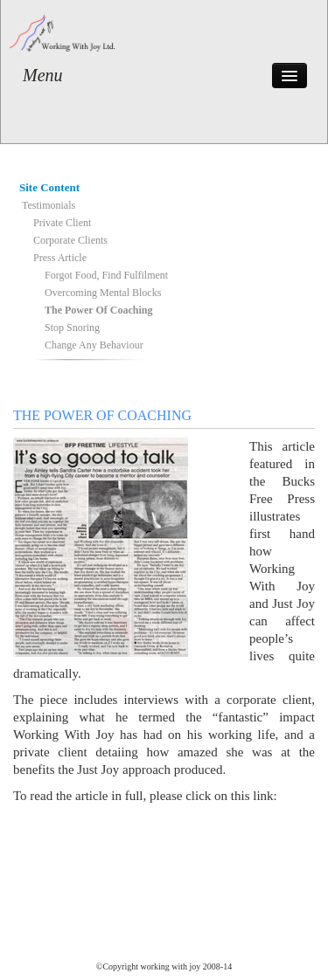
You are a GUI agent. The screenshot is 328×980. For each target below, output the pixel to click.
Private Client (62, 223)
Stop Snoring (72, 328)
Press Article (60, 258)
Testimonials (49, 205)
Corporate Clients (70, 240)
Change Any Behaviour (94, 345)
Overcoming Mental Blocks (103, 293)
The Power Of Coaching (98, 310)
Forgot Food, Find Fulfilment (106, 275)
